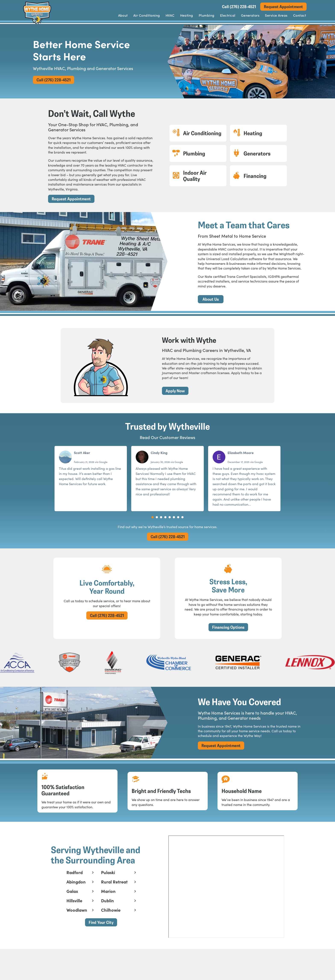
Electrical (228, 15)
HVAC (170, 15)
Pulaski (107, 890)
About (123, 15)
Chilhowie (110, 927)
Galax (72, 908)
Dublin (107, 918)
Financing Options (228, 634)
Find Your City (100, 940)
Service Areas (276, 15)
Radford (74, 890)
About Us (211, 301)
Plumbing (207, 15)
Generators (250, 15)
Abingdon (75, 899)
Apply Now (172, 394)
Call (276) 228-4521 (239, 7)
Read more (260, 509)
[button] (153, 522)
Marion (108, 908)
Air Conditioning (147, 15)
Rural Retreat (114, 899)
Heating (187, 15)
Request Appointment (283, 7)
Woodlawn (76, 927)
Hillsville (74, 918)
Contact (300, 15)
